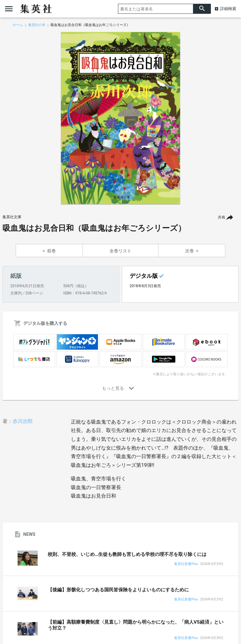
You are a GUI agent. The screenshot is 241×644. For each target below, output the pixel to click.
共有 (222, 217)
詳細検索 (228, 9)
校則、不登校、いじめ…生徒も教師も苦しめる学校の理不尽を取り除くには (127, 554)
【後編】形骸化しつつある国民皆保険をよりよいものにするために (118, 590)
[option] (120, 118)
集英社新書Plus (186, 564)
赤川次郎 (23, 421)
